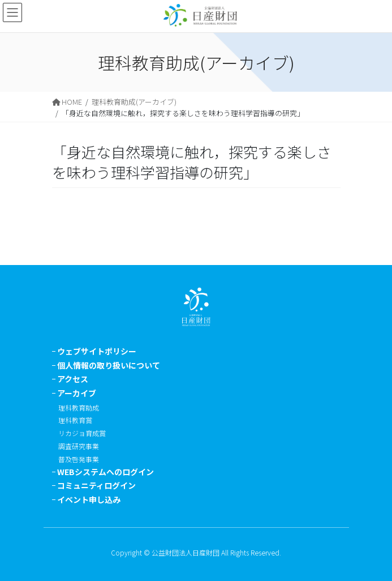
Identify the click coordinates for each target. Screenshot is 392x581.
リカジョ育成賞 (82, 433)
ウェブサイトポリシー (97, 351)
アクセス (73, 379)
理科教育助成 (79, 407)
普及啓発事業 (79, 459)
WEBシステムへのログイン (105, 472)
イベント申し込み (89, 499)
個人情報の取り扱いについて (109, 365)
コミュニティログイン (96, 485)
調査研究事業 (79, 446)
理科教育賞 (75, 420)
